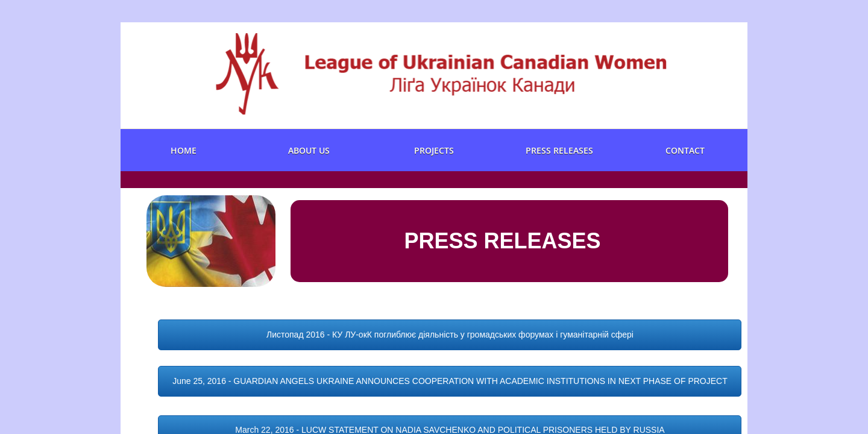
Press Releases (559, 150)
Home (184, 150)
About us (309, 150)
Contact (685, 150)
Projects (434, 150)
